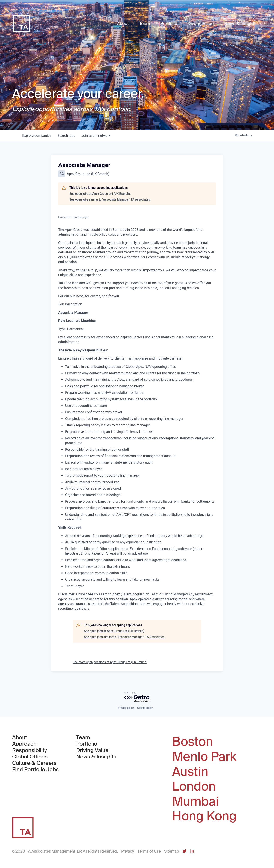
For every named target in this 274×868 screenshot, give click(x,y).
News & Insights (96, 757)
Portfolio (87, 744)
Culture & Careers (34, 763)
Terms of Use (149, 851)
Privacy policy (126, 708)
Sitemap (172, 851)
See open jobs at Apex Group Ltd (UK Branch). (100, 194)
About (20, 737)
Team (83, 737)
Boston (193, 742)
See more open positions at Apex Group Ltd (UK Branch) (110, 662)
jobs (67, 136)
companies (37, 136)
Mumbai (195, 801)
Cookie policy (145, 708)
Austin (190, 772)
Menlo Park (204, 757)
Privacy (128, 851)
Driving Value (92, 750)
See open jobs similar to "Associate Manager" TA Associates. (110, 199)
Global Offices (30, 757)
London (194, 786)
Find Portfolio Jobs (35, 770)
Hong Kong (204, 816)
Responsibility (30, 750)
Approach (24, 744)
